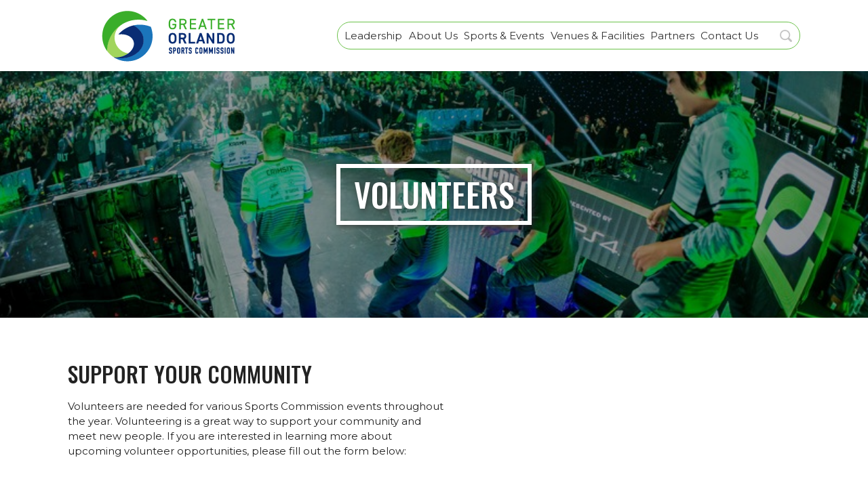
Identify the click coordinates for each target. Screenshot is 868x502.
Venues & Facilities (597, 36)
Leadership (373, 36)
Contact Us (729, 36)
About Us (433, 36)
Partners (672, 36)
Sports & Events (504, 36)
